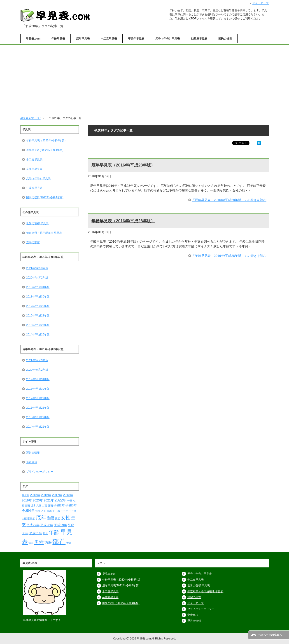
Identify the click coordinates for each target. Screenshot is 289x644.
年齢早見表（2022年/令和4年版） (47, 141)
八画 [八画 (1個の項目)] (44, 511)
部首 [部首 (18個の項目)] (59, 542)
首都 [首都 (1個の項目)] (69, 543)
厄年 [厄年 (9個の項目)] (41, 517)
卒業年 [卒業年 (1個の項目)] (31, 518)
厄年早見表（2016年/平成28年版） (123, 165)
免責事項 (32, 462)
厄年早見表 (83, 39)
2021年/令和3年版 (37, 268)
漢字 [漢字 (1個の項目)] (31, 543)
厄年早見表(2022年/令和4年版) (45, 150)
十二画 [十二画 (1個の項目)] (73, 511)
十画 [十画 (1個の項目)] (24, 518)
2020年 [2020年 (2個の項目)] (38, 500)
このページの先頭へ (270, 635)
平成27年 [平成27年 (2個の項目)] (33, 525)
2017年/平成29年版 (38, 306)
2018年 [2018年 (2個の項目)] (68, 495)
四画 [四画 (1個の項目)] (58, 518)
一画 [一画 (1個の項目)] (70, 501)
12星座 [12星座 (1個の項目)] (26, 495)
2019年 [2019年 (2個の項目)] (27, 500)
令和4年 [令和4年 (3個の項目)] (28, 511)
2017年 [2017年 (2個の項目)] (57, 495)
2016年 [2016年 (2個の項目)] (46, 495)
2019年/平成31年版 (38, 287)
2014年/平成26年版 (38, 335)
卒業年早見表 (136, 39)
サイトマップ (196, 603)
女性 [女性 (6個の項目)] (66, 518)
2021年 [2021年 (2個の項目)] (49, 500)
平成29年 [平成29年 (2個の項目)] (61, 525)
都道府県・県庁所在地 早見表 (44, 233)
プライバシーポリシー (40, 472)
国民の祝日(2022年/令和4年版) (45, 197)
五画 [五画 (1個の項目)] (50, 506)
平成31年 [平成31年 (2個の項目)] (36, 533)
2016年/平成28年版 (38, 316)
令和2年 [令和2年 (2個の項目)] (59, 505)
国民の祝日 (225, 39)
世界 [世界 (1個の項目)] (33, 506)
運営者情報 (33, 453)
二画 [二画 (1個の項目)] (44, 506)
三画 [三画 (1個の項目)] (27, 506)
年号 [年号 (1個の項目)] (45, 533)
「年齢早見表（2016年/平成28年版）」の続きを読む (229, 256)
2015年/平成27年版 (38, 325)
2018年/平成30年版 (38, 297)
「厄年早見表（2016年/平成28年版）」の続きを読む (229, 200)
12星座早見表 (199, 39)
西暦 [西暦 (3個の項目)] (48, 543)
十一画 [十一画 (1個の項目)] (56, 511)
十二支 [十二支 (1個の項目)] (64, 511)
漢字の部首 (33, 242)
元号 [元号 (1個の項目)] (38, 511)
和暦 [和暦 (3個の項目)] (51, 518)
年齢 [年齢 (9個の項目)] (54, 532)
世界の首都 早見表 (37, 223)
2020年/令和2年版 (37, 278)
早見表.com (33, 39)
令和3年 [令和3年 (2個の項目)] (71, 505)
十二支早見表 (109, 39)
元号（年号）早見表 (168, 39)
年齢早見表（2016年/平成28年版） (123, 221)
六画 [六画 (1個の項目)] (49, 511)
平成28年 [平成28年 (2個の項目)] (47, 525)
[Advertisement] (144, 79)
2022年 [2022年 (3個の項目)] (61, 500)
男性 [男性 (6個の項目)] (39, 542)
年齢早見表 (58, 39)
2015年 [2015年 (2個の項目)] (35, 495)
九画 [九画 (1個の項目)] (39, 506)
